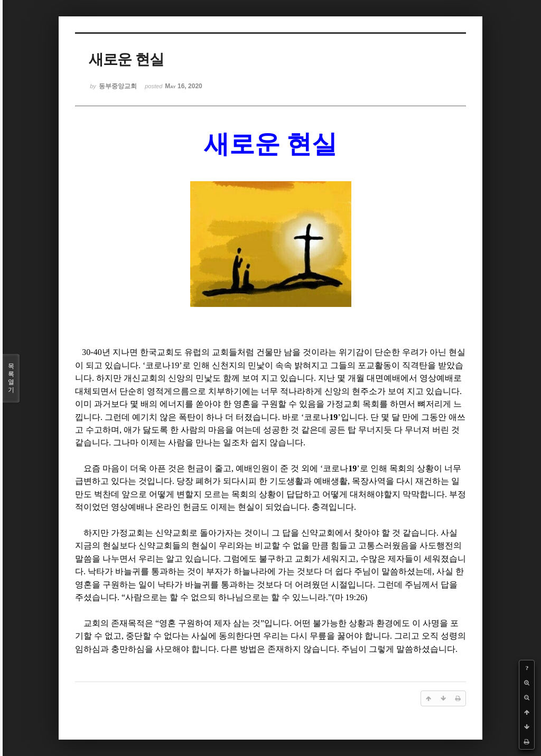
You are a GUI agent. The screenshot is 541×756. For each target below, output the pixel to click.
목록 (11, 378)
